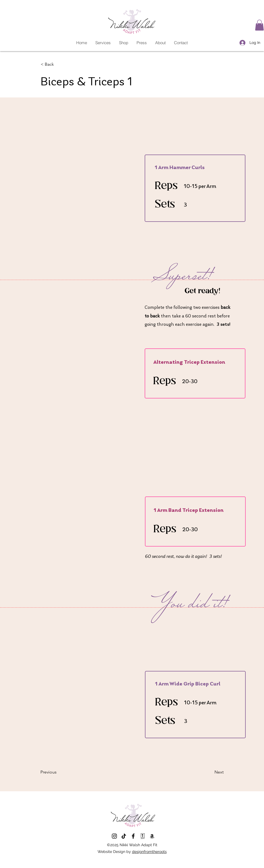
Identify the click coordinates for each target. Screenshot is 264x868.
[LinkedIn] (124, 836)
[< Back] (58, 65)
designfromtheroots (149, 852)
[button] (259, 25)
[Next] (210, 772)
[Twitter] (114, 836)
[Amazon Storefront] (152, 836)
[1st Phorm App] (143, 836)
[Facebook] (133, 836)
